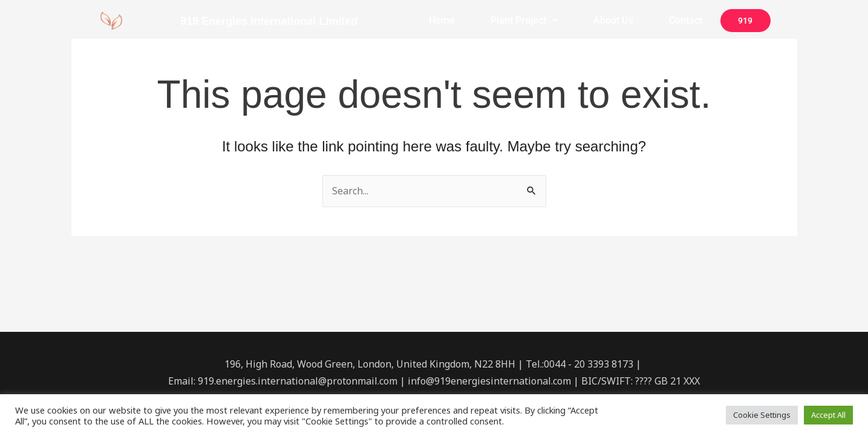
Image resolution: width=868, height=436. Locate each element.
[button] (524, 21)
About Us (613, 20)
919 (745, 21)
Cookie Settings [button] (762, 415)
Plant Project (524, 20)
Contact (686, 20)
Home (442, 20)
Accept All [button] (828, 415)
